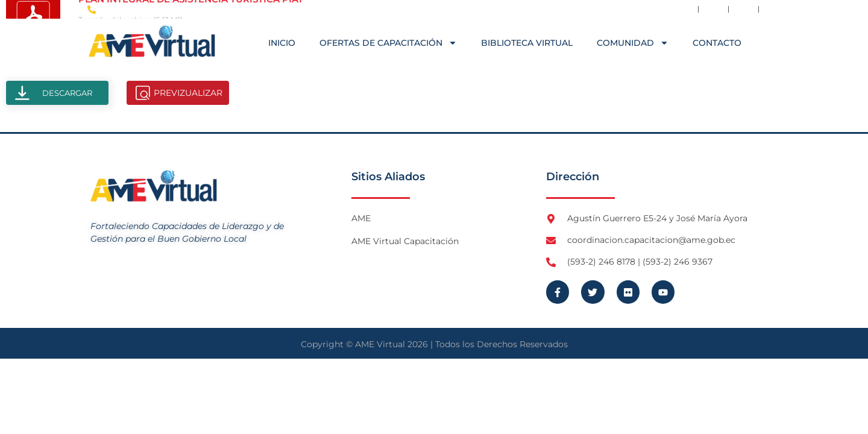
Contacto (717, 43)
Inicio (282, 43)
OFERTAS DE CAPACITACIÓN (388, 43)
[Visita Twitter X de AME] (714, 9)
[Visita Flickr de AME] (744, 9)
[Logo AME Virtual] (152, 41)
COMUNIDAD (633, 43)
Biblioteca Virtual (527, 43)
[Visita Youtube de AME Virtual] (773, 9)
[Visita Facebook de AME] (684, 9)
